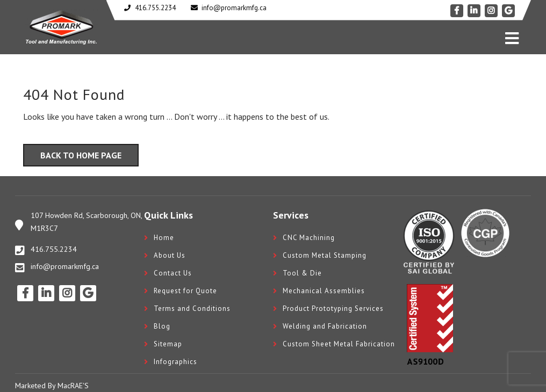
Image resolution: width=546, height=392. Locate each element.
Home (164, 238)
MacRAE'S (73, 386)
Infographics (175, 362)
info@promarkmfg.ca (65, 266)
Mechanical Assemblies (324, 291)
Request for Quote (185, 291)
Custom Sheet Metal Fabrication (339, 344)
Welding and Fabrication (325, 326)
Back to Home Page (81, 155)
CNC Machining (309, 238)
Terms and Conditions (192, 308)
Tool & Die (302, 273)
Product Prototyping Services (333, 308)
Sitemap (168, 344)
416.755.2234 (54, 249)
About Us (170, 255)
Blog (162, 326)
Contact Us (173, 273)
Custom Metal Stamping (325, 255)
